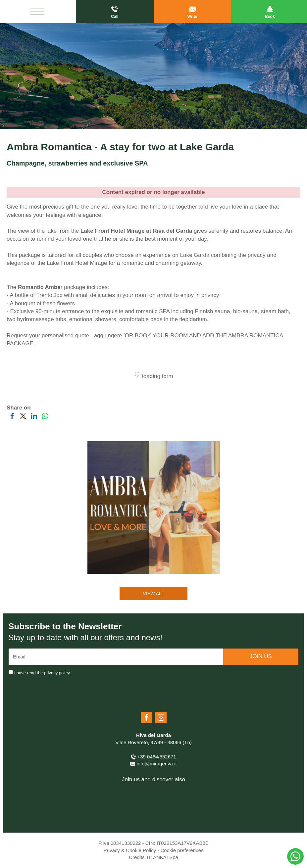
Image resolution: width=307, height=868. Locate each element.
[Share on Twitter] (23, 418)
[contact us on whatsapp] (295, 856)
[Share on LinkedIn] (34, 418)
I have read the (42, 673)
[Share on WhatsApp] (45, 418)
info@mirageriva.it (153, 764)
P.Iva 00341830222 (120, 843)
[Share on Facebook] (12, 418)
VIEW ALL (154, 594)
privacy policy (57, 673)
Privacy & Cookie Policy (130, 850)
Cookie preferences (182, 850)
